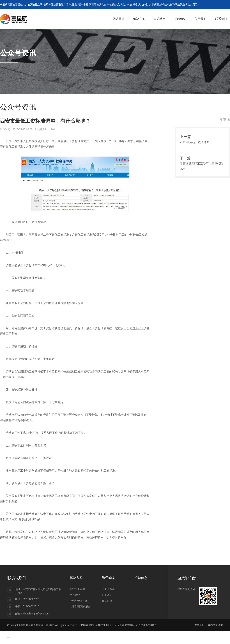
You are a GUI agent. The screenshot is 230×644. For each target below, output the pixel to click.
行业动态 (107, 595)
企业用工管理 (77, 589)
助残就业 (75, 595)
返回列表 (225, 119)
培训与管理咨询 (79, 601)
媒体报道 (107, 601)
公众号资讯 (108, 589)
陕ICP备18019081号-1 (101, 625)
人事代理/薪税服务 (80, 607)
